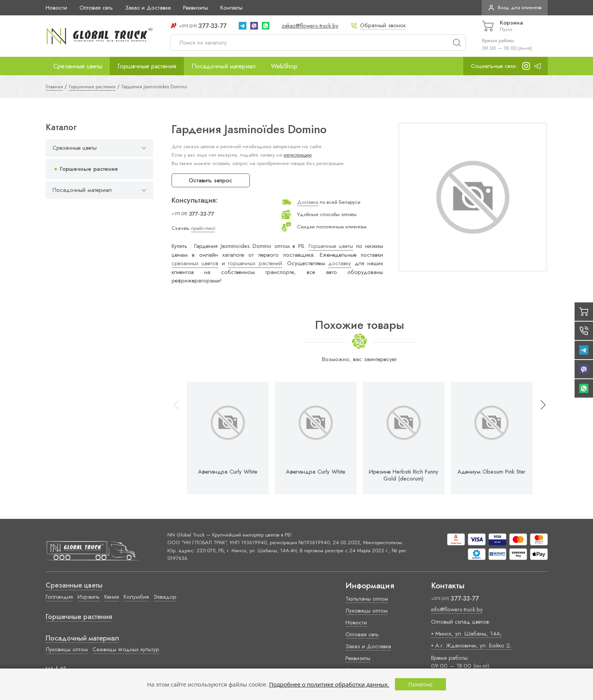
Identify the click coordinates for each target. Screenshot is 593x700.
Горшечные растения (147, 66)
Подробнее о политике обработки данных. (329, 684)
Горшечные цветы (331, 246)
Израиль (89, 597)
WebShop (284, 66)
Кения (112, 597)
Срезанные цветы (78, 66)
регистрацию (298, 155)
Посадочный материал (224, 66)
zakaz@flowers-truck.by (310, 26)
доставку (340, 263)
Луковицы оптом (67, 649)
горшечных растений (255, 263)
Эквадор (165, 597)
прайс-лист (203, 228)
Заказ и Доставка (148, 8)
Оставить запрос (211, 180)
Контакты (231, 8)
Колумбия (136, 597)
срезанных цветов (195, 263)
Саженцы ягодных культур (126, 649)
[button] (540, 438)
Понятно (420, 684)
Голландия (59, 597)
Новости (56, 8)
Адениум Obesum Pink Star (491, 472)
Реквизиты (196, 8)
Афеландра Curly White (228, 472)
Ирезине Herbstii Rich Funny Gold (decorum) (404, 475)
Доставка (308, 202)
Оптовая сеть (96, 8)
